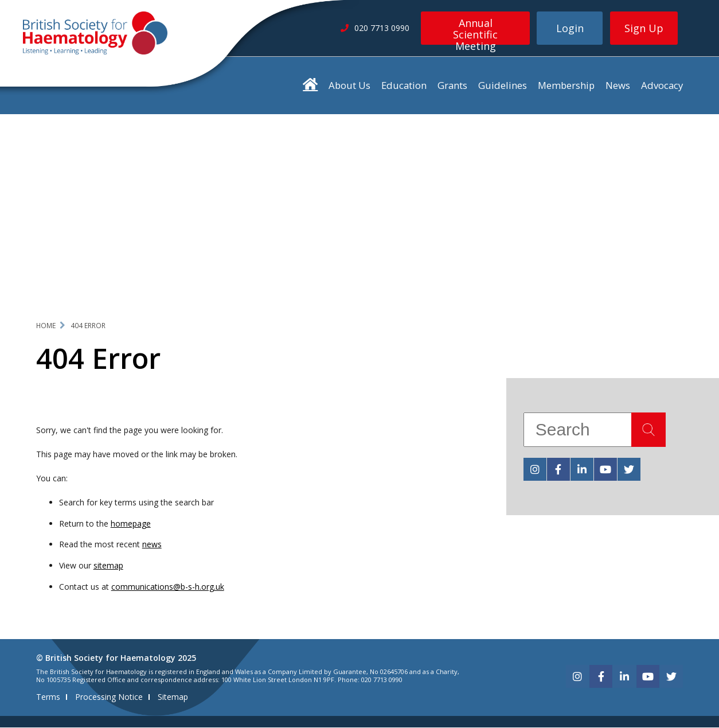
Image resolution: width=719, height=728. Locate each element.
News (618, 85)
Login (570, 28)
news (152, 545)
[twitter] (629, 469)
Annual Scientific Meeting (475, 30)
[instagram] (535, 469)
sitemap (108, 566)
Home (46, 326)
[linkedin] (582, 469)
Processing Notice (109, 697)
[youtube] (605, 469)
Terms (48, 697)
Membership (566, 85)
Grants (452, 85)
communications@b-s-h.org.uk (168, 587)
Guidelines (503, 85)
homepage (131, 523)
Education (404, 85)
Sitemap (173, 697)
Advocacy (662, 85)
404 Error (88, 326)
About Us (349, 85)
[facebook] (558, 469)
